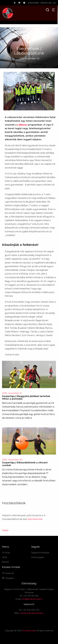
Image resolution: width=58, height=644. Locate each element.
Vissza (5, 530)
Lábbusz (22, 125)
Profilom (46, 3)
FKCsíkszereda (29, 631)
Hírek (5, 557)
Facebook (8, 573)
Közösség (34, 3)
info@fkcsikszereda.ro (32, 599)
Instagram (8, 578)
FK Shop (6, 553)
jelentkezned (35, 519)
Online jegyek (38, 557)
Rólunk (5, 562)
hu (55, 3)
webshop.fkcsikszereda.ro (32, 613)
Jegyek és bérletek (40, 553)
